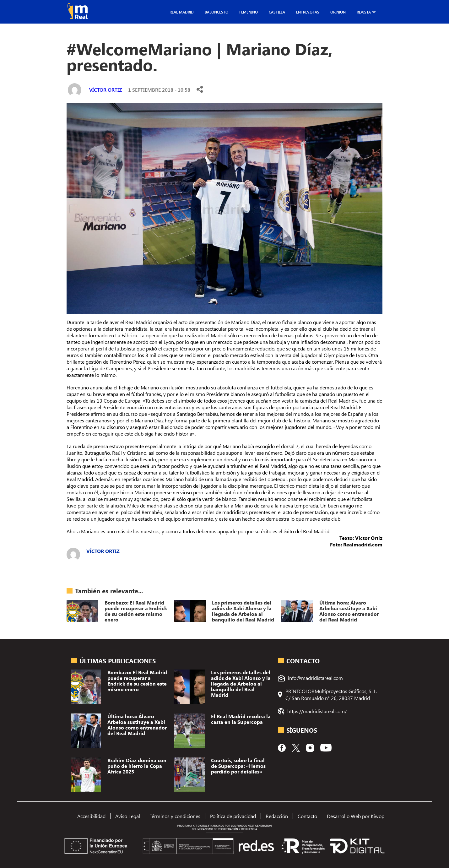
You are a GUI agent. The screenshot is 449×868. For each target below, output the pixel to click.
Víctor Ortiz (105, 90)
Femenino (249, 12)
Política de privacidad (233, 816)
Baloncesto (216, 12)
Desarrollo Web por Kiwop (356, 816)
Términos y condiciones (175, 816)
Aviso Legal (128, 816)
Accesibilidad (91, 816)
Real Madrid (182, 12)
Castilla (277, 12)
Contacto (307, 816)
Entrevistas (308, 12)
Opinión (338, 12)
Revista (364, 12)
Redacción (277, 816)
